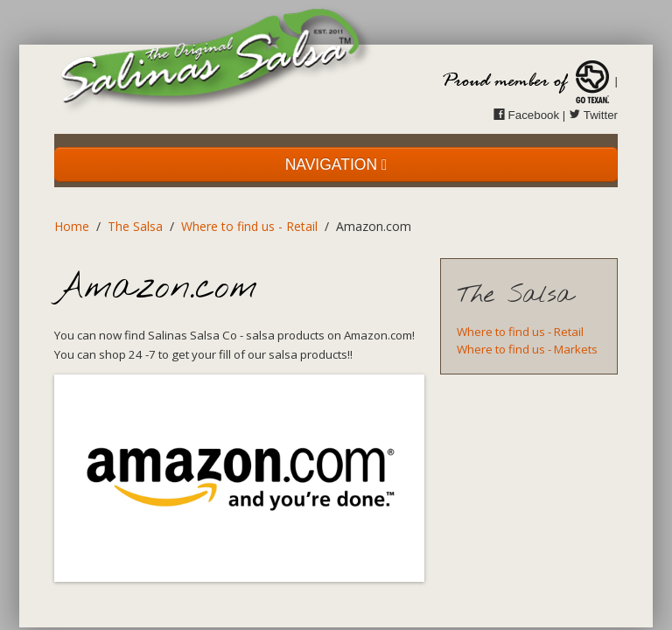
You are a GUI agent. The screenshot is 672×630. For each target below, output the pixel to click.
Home (72, 226)
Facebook (526, 115)
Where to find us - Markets (527, 349)
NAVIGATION (336, 164)
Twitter (593, 115)
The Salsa (135, 226)
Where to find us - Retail (249, 226)
